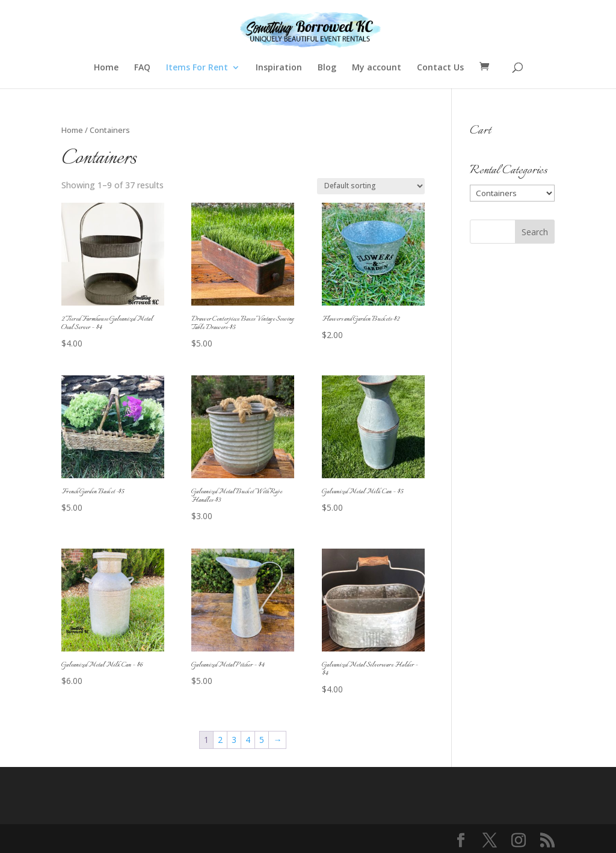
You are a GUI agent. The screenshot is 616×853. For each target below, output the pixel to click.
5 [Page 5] (262, 740)
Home (106, 68)
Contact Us (440, 68)
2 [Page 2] (220, 740)
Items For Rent (197, 68)
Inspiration (279, 68)
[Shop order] (371, 186)
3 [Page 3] (234, 740)
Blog (327, 68)
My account (377, 68)
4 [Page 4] (248, 740)
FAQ (142, 68)
